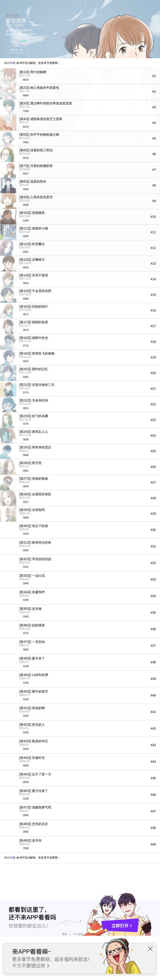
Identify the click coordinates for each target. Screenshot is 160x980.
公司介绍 (94, 934)
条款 (65, 934)
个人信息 (78, 934)
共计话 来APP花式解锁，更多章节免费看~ (32, 63)
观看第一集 (16, 50)
